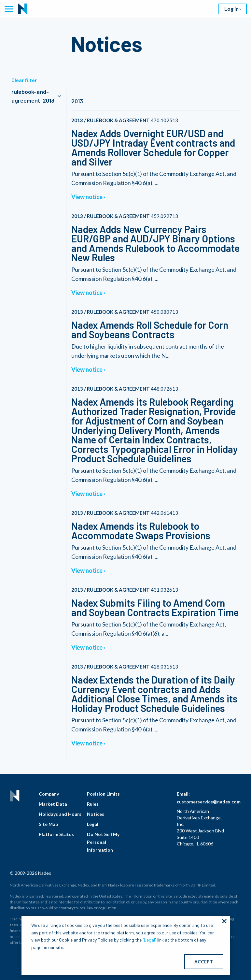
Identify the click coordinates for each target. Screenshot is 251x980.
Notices (96, 814)
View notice (87, 197)
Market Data (53, 804)
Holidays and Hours (60, 814)
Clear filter (24, 80)
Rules (93, 804)
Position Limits (103, 794)
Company (49, 794)
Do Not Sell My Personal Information (103, 842)
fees (14, 925)
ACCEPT (204, 962)
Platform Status (56, 834)
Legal (93, 824)
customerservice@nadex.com (209, 802)
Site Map (48, 824)
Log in (231, 9)
